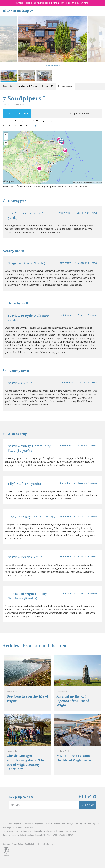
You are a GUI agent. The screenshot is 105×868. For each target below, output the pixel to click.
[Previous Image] (5, 37)
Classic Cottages (12, 824)
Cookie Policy (31, 844)
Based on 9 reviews (88, 516)
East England (8, 828)
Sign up (89, 805)
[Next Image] (100, 37)
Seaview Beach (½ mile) (26, 557)
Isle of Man (28, 828)
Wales (69, 824)
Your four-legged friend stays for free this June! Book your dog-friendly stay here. (51, 3)
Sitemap (6, 844)
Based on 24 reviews (87, 213)
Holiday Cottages (33, 824)
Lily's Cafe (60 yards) (24, 484)
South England (59, 824)
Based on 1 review (88, 383)
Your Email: (16, 805)
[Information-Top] (35, 126)
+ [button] (6, 134)
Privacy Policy (17, 844)
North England (93, 824)
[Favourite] (97, 114)
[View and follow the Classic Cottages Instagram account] (81, 797)
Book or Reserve (18, 113)
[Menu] (100, 11)
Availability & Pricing (28, 86)
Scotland (18, 828)
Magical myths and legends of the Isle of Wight (73, 701)
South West (47, 824)
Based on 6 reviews (88, 315)
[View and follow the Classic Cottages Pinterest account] (95, 797)
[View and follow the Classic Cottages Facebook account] (86, 797)
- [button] (6, 138)
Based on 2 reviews (88, 593)
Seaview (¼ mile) (21, 383)
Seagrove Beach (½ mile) (27, 263)
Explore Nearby (65, 86)
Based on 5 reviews (88, 263)
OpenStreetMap (87, 182)
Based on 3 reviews (88, 557)
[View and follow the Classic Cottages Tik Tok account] (90, 797)
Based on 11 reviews (87, 446)
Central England (79, 824)
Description (8, 86)
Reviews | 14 (48, 86)
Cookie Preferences (46, 844)
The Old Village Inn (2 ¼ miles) (31, 517)
